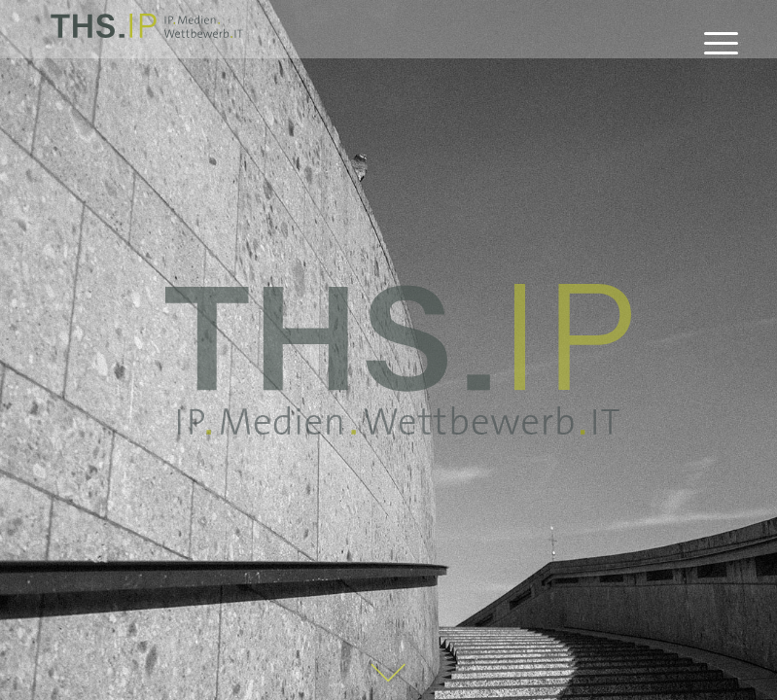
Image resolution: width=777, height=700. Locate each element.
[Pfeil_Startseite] (389, 675)
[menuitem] (711, 44)
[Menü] (711, 44)
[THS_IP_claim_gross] (398, 359)
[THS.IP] (147, 32)
